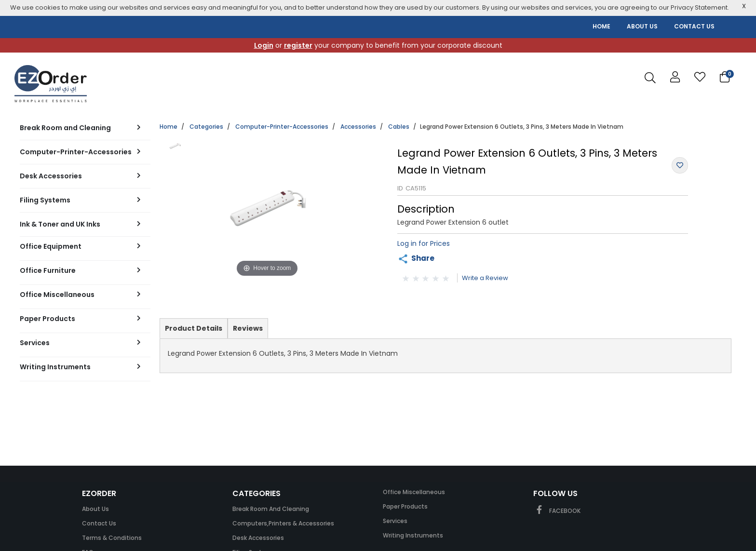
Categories (206, 127)
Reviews (248, 328)
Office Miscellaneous (414, 492)
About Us (95, 509)
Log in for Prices (424, 243)
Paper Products (405, 506)
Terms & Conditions (112, 538)
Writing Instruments (413, 535)
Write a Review (485, 278)
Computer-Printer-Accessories (282, 127)
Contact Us (99, 523)
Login (264, 45)
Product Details (193, 331)
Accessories (358, 127)
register (298, 45)
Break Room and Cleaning (271, 509)
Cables (399, 127)
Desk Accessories (258, 538)
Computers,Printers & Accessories (283, 523)
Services (395, 521)
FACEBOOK (557, 511)
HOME (601, 26)
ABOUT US (642, 26)
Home (169, 127)
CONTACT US (694, 26)
